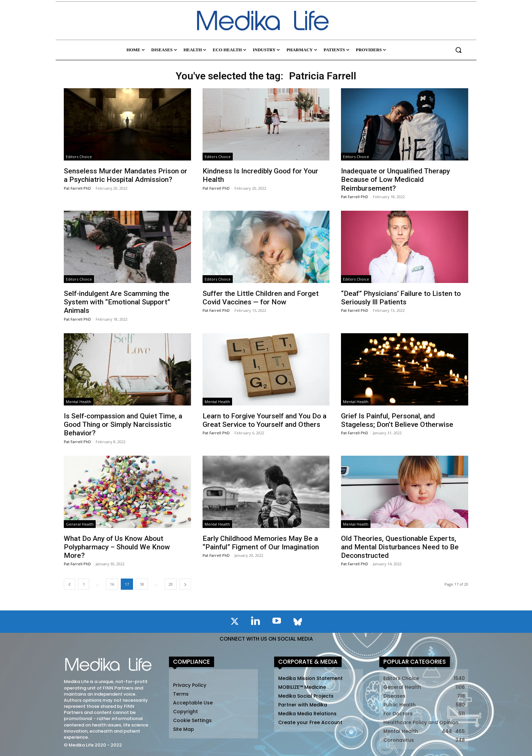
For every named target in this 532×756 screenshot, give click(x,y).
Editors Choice (79, 157)
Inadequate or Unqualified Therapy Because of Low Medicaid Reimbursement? (395, 179)
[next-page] (185, 584)
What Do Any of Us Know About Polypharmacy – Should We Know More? (117, 547)
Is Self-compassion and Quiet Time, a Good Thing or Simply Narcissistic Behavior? (123, 424)
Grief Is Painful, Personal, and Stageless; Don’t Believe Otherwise (397, 420)
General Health (80, 524)
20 (171, 584)
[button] (458, 50)
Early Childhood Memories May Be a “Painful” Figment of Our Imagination (261, 543)
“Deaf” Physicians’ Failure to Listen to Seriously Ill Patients (401, 298)
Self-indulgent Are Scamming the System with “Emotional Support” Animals (117, 302)
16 (112, 584)
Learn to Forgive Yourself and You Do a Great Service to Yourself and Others (264, 420)
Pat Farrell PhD (77, 188)
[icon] (234, 623)
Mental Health (79, 402)
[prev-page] (70, 584)
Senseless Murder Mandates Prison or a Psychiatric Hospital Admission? (126, 175)
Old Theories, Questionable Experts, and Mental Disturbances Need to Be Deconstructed (400, 547)
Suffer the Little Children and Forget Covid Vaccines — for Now (261, 298)
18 (142, 584)
